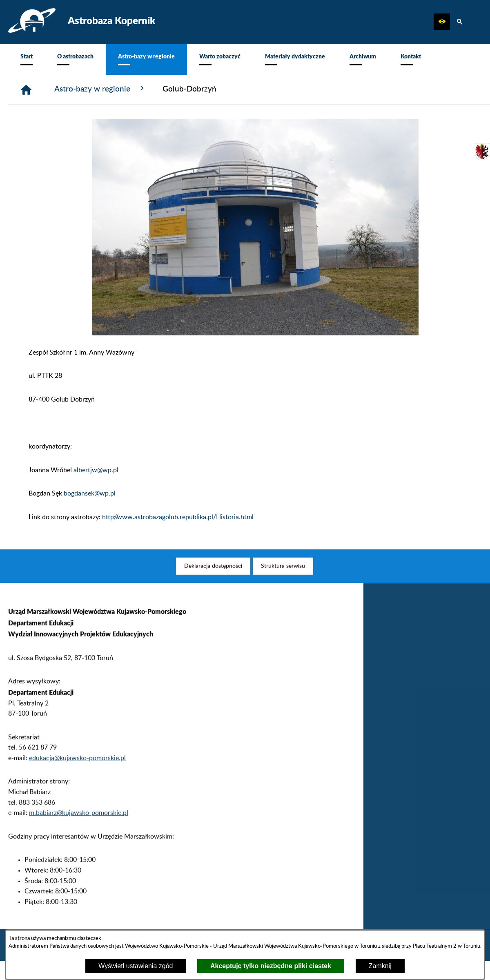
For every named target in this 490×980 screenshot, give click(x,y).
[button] (442, 22)
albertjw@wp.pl (96, 470)
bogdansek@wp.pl (90, 493)
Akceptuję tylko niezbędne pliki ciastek (271, 966)
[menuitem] (27, 59)
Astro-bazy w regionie (100, 89)
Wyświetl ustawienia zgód (136, 966)
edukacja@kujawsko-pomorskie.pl (77, 770)
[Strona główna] (26, 90)
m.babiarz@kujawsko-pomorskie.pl (79, 825)
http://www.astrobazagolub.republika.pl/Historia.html (178, 517)
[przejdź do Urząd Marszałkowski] (482, 152)
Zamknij (380, 966)
